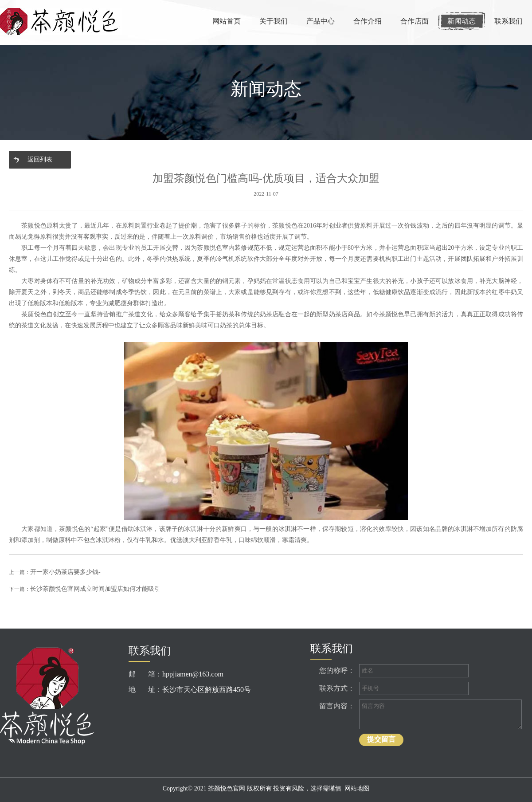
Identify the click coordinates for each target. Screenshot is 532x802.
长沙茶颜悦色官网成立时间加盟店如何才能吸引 (95, 589)
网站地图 (357, 788)
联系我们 (509, 21)
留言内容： (337, 706)
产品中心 (321, 21)
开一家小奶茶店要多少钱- (65, 572)
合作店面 (415, 21)
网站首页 (227, 21)
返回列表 (40, 159)
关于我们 (274, 21)
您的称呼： (337, 670)
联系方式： (337, 688)
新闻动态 (462, 21)
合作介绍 (368, 21)
